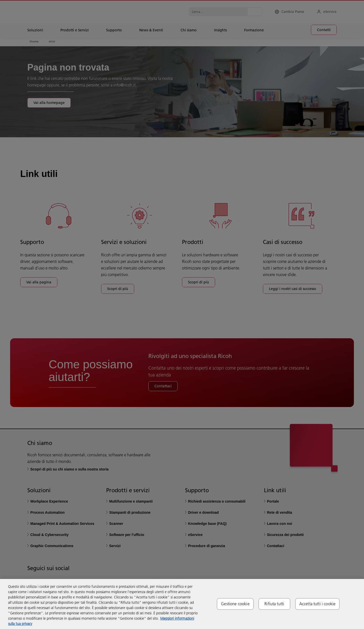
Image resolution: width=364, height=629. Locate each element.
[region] (182, 604)
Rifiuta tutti (274, 604)
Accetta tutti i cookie (317, 604)
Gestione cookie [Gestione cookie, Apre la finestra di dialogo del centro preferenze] (235, 604)
